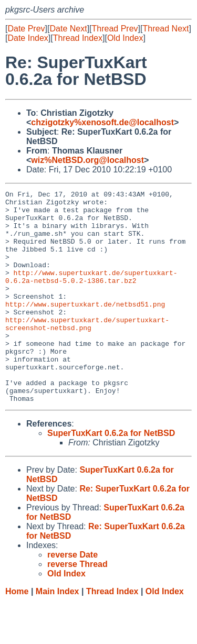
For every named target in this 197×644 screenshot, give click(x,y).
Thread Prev (115, 29)
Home (17, 634)
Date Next (68, 29)
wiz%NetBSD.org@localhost (87, 160)
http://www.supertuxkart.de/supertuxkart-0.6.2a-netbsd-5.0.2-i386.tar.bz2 (91, 294)
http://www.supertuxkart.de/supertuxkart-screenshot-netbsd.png (87, 351)
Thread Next (165, 29)
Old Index (125, 38)
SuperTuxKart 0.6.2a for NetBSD (111, 476)
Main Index (58, 634)
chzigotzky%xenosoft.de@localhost (102, 122)
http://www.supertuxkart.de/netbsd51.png (85, 328)
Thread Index (78, 38)
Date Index (28, 38)
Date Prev (26, 29)
